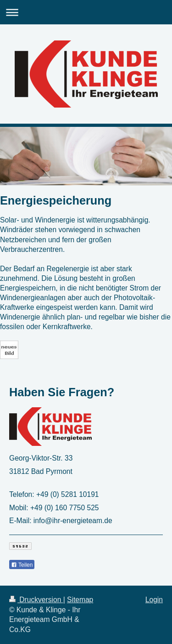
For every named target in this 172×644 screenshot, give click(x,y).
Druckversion (36, 600)
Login (154, 600)
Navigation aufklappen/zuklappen (86, 12)
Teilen (22, 565)
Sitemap (80, 600)
